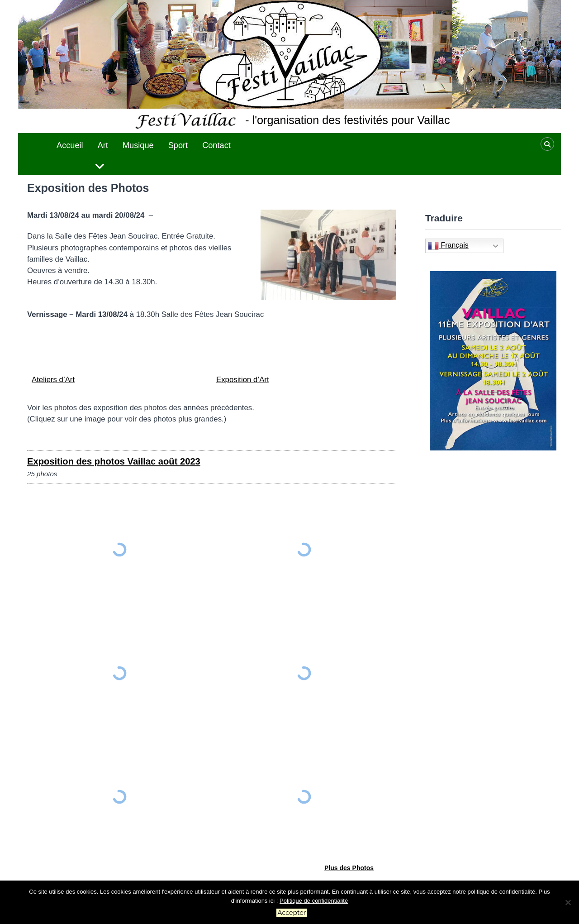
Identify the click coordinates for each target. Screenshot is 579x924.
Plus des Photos (349, 868)
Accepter (292, 913)
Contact (216, 145)
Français (448, 246)
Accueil (70, 145)
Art (103, 145)
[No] (568, 902)
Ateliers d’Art (53, 380)
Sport (178, 145)
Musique (138, 145)
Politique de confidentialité (314, 901)
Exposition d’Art (243, 380)
